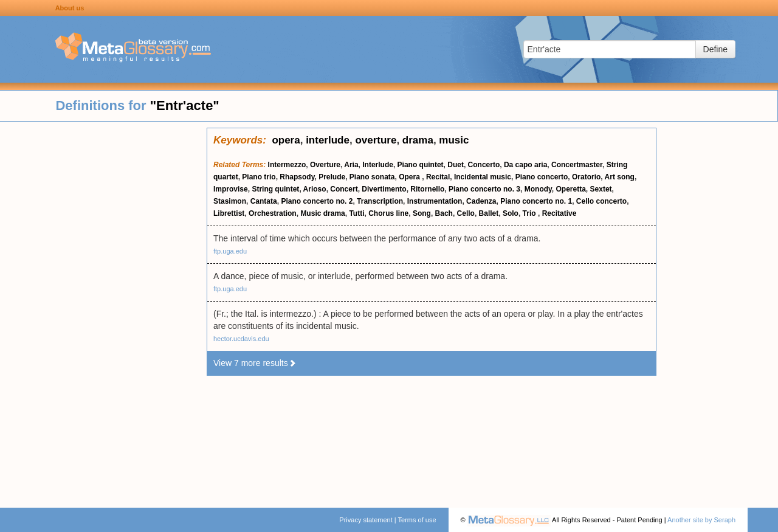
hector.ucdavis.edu (241, 339)
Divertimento (384, 189)
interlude (328, 140)
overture (376, 140)
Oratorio (586, 177)
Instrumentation (435, 201)
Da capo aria (525, 165)
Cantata (264, 201)
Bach (444, 213)
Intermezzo (287, 165)
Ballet (489, 213)
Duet (456, 165)
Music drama (322, 213)
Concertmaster (577, 165)
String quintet (275, 189)
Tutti (356, 213)
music (454, 140)
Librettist (229, 213)
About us (70, 8)
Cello (466, 213)
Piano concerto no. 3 (484, 189)
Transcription (380, 201)
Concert (344, 189)
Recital (438, 177)
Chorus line (388, 213)
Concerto (484, 165)
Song (422, 213)
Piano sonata (372, 177)
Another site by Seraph (701, 520)
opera (286, 140)
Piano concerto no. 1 (536, 201)
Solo (511, 213)
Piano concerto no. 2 (317, 201)
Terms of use (417, 520)
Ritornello (427, 189)
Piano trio (259, 177)
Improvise (231, 189)
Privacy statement (366, 520)
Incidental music (483, 177)
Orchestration (273, 213)
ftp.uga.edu (230, 251)
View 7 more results (255, 363)
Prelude (332, 177)
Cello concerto (601, 201)
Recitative (559, 213)
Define (715, 49)
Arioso (315, 189)
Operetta (571, 189)
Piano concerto (542, 177)
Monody (538, 189)
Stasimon (230, 201)
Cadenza (481, 201)
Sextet (601, 189)
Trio (530, 213)
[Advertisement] (103, 310)
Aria (351, 165)
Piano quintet (421, 165)
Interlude (378, 165)
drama (418, 140)
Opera (410, 177)
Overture (325, 165)
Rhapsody (297, 177)
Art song (620, 177)
